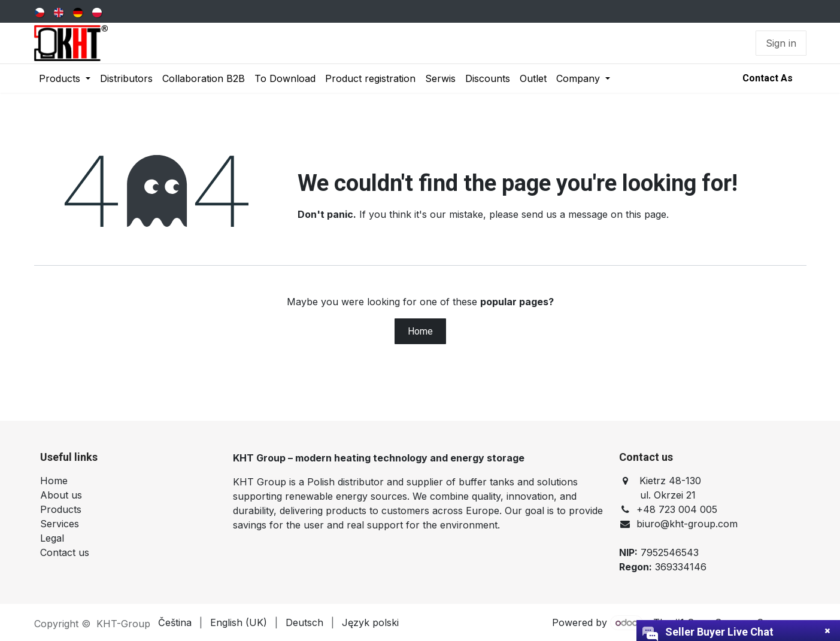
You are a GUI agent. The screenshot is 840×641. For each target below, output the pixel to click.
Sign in (781, 43)
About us (61, 495)
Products (61, 509)
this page (646, 214)
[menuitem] (40, 11)
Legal (52, 538)
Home (420, 331)
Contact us (65, 552)
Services (60, 524)
